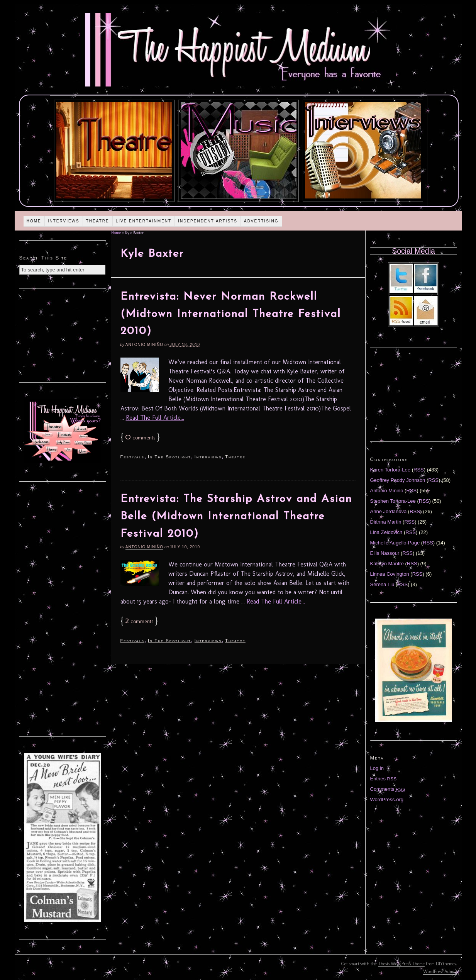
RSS (419, 470)
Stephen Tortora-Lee (393, 501)
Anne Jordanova (389, 511)
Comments (388, 789)
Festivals (132, 457)
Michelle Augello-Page (395, 543)
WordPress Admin (440, 972)
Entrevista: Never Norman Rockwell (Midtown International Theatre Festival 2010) (231, 314)
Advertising (261, 221)
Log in (377, 768)
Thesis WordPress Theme (401, 964)
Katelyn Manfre (387, 564)
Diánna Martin (386, 522)
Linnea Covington (390, 574)
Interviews (64, 221)
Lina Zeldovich (386, 532)
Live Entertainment (144, 221)
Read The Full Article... (155, 418)
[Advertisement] (63, 335)
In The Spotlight (169, 457)
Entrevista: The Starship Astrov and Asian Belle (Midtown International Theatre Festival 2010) (236, 517)
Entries (384, 779)
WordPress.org (387, 799)
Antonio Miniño (144, 345)
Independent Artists (208, 221)
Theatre (98, 221)
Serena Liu (382, 584)
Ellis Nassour (385, 553)
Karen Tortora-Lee (390, 470)
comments (140, 438)
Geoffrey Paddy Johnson (398, 480)
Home (34, 221)
